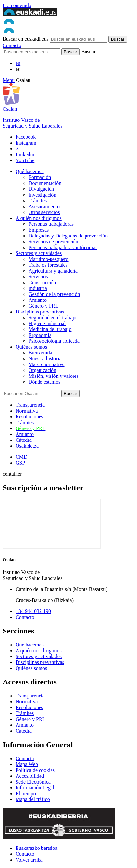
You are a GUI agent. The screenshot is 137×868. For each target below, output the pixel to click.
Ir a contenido (17, 5)
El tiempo (26, 793)
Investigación (42, 195)
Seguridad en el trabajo (52, 318)
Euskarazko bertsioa (36, 848)
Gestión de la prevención (54, 294)
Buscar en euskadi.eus (26, 39)
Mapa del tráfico (33, 799)
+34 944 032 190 (33, 611)
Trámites (38, 201)
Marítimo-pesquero (49, 259)
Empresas (39, 230)
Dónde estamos (44, 382)
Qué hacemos (30, 171)
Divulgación (41, 189)
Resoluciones (29, 417)
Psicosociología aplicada (54, 341)
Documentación (45, 183)
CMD (21, 457)
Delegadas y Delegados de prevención (68, 236)
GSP (20, 463)
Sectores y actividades (39, 253)
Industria (38, 288)
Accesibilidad (30, 776)
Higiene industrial (47, 323)
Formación (40, 177)
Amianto (38, 300)
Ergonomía (40, 335)
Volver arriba (29, 860)
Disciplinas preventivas (40, 312)
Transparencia (30, 405)
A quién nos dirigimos (39, 218)
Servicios (38, 277)
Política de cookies (35, 770)
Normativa (27, 411)
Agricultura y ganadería (53, 271)
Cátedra (24, 440)
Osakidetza (27, 446)
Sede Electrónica (33, 782)
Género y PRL (43, 306)
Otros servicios (44, 212)
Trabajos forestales (48, 265)
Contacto (12, 45)
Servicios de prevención (53, 242)
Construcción (42, 282)
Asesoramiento (44, 206)
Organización (42, 370)
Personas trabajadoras (51, 224)
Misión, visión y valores (54, 376)
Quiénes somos (31, 347)
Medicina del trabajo (50, 329)
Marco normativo (47, 364)
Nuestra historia (45, 358)
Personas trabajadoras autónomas (63, 247)
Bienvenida (40, 353)
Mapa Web (27, 764)
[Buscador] (31, 52)
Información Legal (35, 788)
